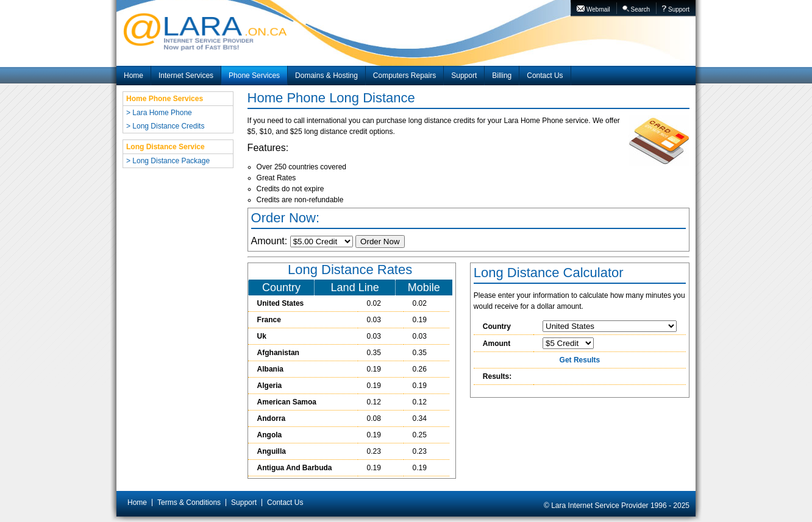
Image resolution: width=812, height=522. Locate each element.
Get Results (580, 360)
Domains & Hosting (326, 76)
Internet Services (186, 76)
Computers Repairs (404, 76)
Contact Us (545, 76)
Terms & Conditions (189, 503)
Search (636, 9)
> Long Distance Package (168, 161)
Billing (502, 76)
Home (134, 76)
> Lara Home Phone (159, 113)
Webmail (593, 9)
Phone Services (254, 76)
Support (676, 9)
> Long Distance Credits (165, 126)
